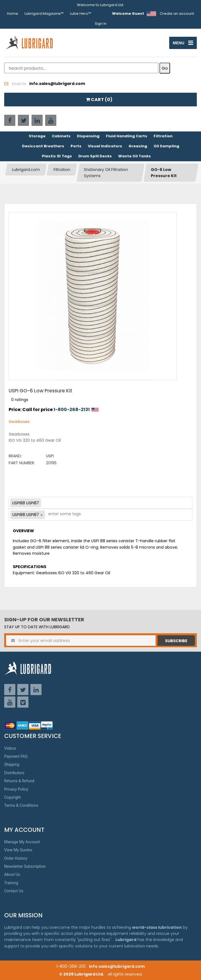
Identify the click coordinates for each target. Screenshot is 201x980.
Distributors (14, 773)
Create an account (177, 14)
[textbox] (62, 515)
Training (11, 883)
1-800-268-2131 (72, 410)
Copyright (13, 797)
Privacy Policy (16, 789)
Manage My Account (22, 842)
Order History (16, 858)
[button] (42, 515)
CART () (99, 100)
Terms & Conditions (21, 805)
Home (13, 14)
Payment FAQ (16, 756)
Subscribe (176, 641)
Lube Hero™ (81, 14)
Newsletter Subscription (25, 866)
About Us (12, 874)
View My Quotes (18, 850)
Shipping (12, 764)
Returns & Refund (19, 781)
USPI (50, 456)
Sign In (101, 24)
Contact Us (14, 891)
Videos (10, 748)
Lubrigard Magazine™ (44, 14)
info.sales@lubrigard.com (117, 966)
